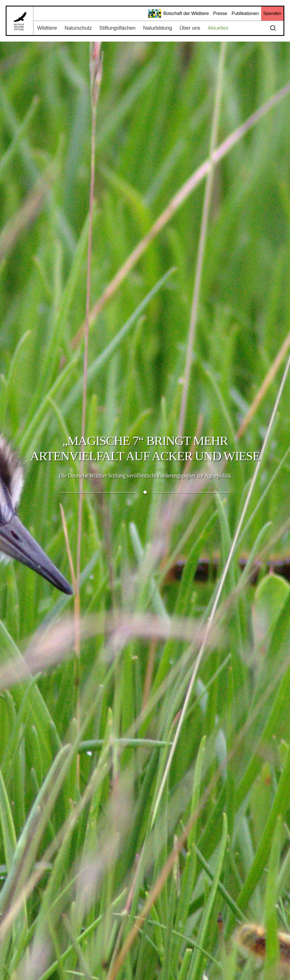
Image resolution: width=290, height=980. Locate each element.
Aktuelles (218, 28)
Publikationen (245, 13)
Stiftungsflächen (118, 28)
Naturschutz (78, 28)
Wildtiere (47, 28)
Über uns (190, 28)
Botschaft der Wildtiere (179, 14)
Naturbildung (157, 28)
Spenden (272, 13)
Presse (220, 13)
